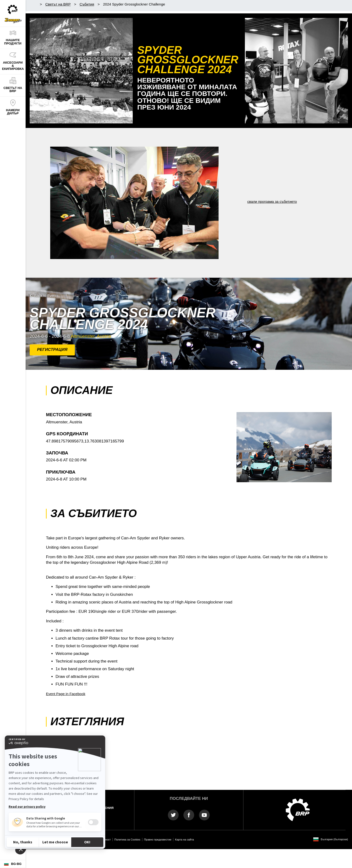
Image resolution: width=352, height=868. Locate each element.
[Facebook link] (189, 815)
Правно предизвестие (158, 840)
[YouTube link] (204, 815)
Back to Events (46, 296)
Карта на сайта (184, 840)
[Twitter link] (173, 815)
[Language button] (13, 864)
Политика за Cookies (127, 840)
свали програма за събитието (272, 202)
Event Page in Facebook (66, 694)
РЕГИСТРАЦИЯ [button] (52, 350)
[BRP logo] (298, 810)
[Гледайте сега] (296, 71)
